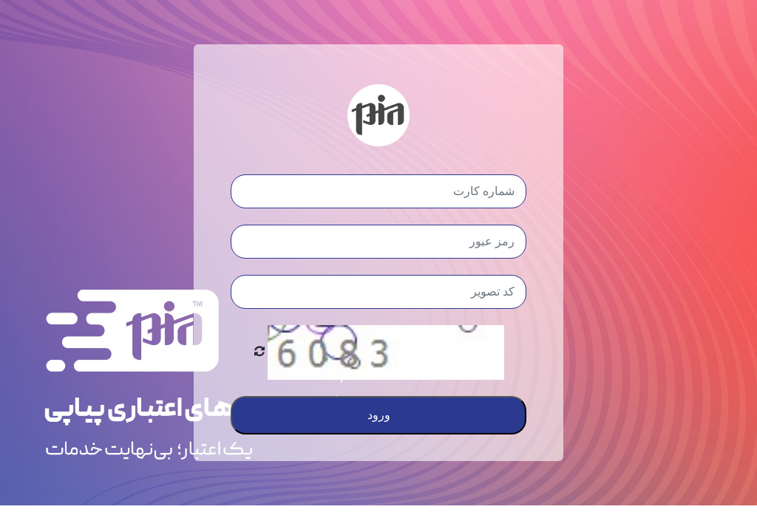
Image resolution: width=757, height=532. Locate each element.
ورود (379, 415)
